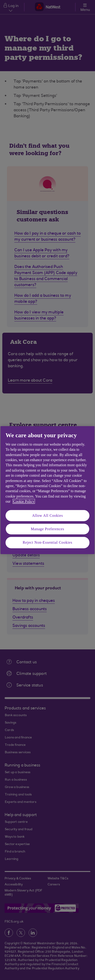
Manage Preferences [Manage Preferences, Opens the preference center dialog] (47, 529)
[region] (47, 490)
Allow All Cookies (48, 515)
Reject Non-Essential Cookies (47, 542)
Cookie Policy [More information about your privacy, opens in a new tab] (24, 501)
